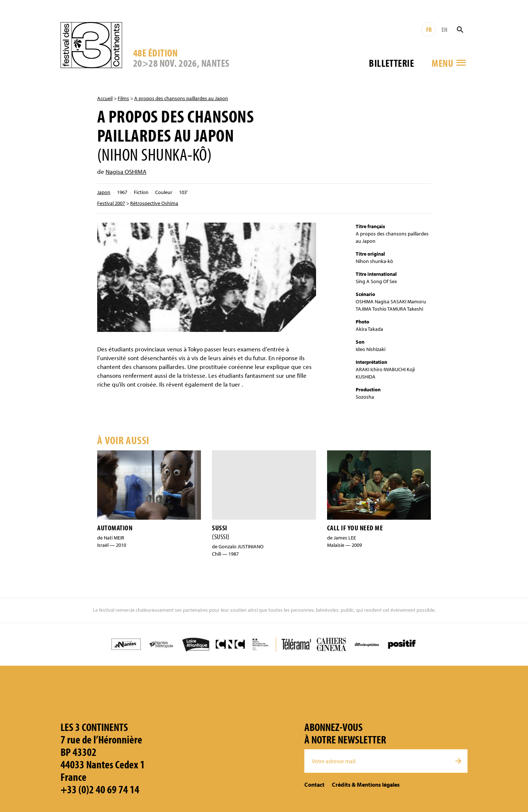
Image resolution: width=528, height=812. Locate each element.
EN (444, 30)
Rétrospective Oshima (154, 203)
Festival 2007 (111, 203)
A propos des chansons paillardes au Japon (181, 98)
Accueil (105, 98)
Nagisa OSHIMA (126, 171)
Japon (104, 192)
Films (123, 98)
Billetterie (391, 63)
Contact (314, 784)
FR (429, 30)
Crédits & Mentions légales (366, 784)
